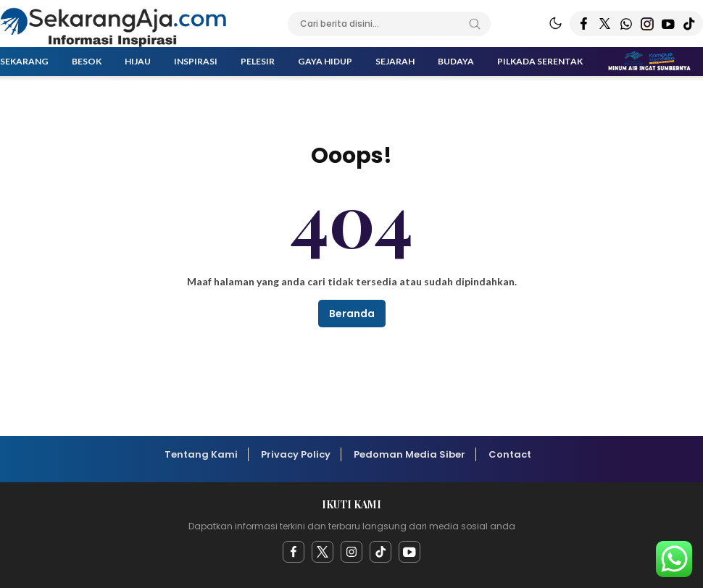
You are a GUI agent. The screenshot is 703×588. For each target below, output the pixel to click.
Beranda (352, 314)
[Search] (475, 24)
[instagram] (351, 552)
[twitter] (323, 552)
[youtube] (409, 552)
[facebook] (294, 552)
